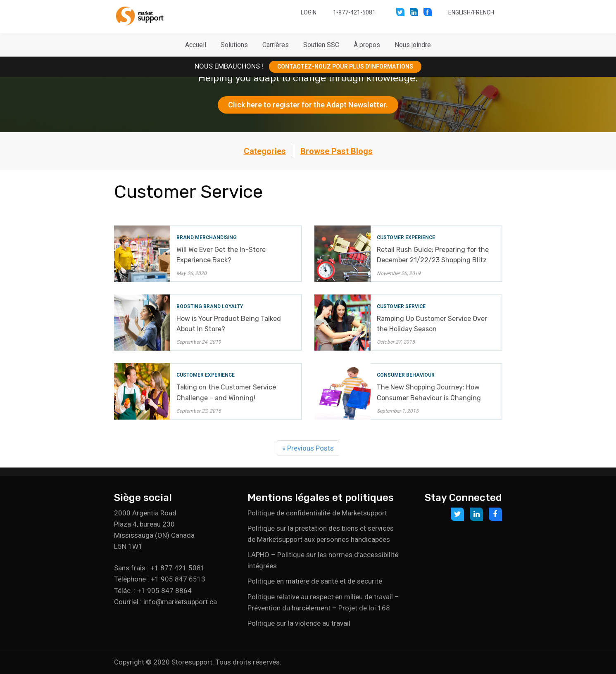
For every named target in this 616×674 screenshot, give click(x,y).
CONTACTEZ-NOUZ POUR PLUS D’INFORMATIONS (345, 66)
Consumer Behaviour (406, 375)
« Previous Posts (308, 448)
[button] (234, 45)
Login (309, 12)
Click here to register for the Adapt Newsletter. (308, 105)
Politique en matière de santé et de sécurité (315, 581)
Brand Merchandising (207, 237)
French (484, 12)
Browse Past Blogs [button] (337, 151)
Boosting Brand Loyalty (210, 306)
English (459, 12)
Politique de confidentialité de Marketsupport (317, 513)
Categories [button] (265, 151)
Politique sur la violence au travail (299, 623)
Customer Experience (406, 237)
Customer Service (401, 306)
